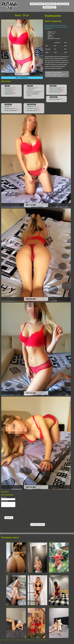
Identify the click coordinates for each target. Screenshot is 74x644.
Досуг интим (3, 640)
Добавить (9, 518)
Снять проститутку (12, 640)
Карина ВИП (9, 607)
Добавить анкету (48, 7)
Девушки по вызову (23, 640)
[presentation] (11, 512)
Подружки (9, 542)
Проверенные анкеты (51, 4)
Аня (29, 574)
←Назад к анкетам (38, 524)
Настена (51, 574)
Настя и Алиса (31, 607)
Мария (29, 542)
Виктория (51, 542)
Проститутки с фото (47, 640)
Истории (66, 4)
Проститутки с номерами (35, 640)
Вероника (51, 607)
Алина (8, 574)
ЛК (55, 7)
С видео (60, 4)
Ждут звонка (40, 4)
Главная (33, 4)
